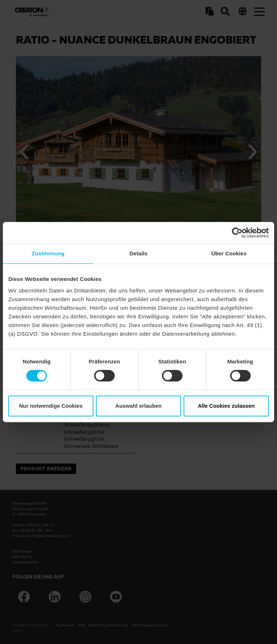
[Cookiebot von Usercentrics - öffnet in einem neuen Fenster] (237, 233)
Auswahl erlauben (138, 406)
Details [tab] (138, 253)
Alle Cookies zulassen (226, 406)
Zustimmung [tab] (48, 253)
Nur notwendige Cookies (51, 406)
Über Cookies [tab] (229, 253)
